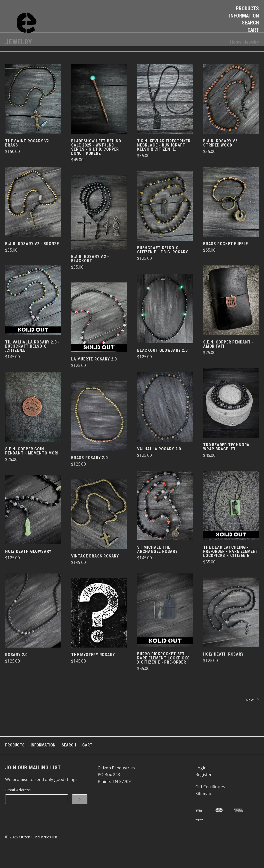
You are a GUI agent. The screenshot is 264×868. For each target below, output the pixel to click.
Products (247, 8)
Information (244, 16)
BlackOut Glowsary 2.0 (162, 364)
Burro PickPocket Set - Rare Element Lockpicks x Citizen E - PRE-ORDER (163, 672)
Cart (253, 30)
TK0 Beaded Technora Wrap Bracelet (226, 461)
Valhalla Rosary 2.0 (159, 463)
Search (250, 23)
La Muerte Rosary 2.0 (94, 373)
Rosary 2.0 (16, 669)
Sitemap (203, 807)
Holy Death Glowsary (28, 565)
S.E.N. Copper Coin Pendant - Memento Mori (32, 465)
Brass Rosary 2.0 (89, 472)
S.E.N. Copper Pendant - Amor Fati (228, 358)
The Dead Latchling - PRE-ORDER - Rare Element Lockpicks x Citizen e (231, 565)
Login (201, 782)
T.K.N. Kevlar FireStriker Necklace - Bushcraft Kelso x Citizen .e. (164, 159)
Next (197, 714)
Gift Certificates (210, 801)
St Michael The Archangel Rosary (157, 563)
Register (204, 789)
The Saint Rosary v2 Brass (27, 157)
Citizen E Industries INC (39, 851)
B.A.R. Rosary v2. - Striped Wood (222, 157)
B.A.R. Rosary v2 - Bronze (32, 258)
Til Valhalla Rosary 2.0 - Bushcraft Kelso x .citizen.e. (32, 360)
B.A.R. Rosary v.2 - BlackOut (90, 273)
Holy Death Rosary (223, 668)
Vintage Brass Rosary (95, 570)
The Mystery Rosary (93, 669)
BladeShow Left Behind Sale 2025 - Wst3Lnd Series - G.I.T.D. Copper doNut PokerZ (96, 161)
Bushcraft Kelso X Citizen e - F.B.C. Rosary (163, 264)
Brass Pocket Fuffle (226, 258)
